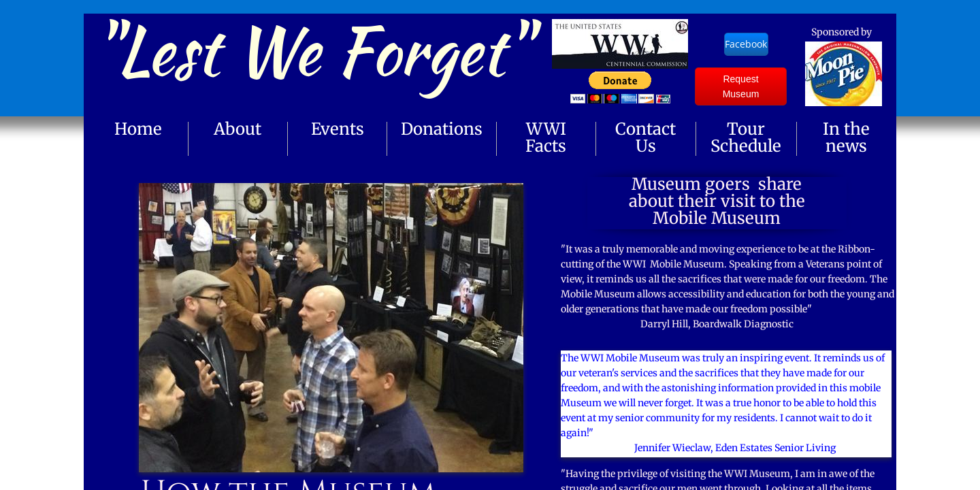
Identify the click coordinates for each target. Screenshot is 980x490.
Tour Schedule (746, 137)
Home (138, 129)
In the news (846, 137)
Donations (442, 129)
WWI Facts (546, 137)
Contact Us (646, 137)
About (238, 129)
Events (338, 129)
